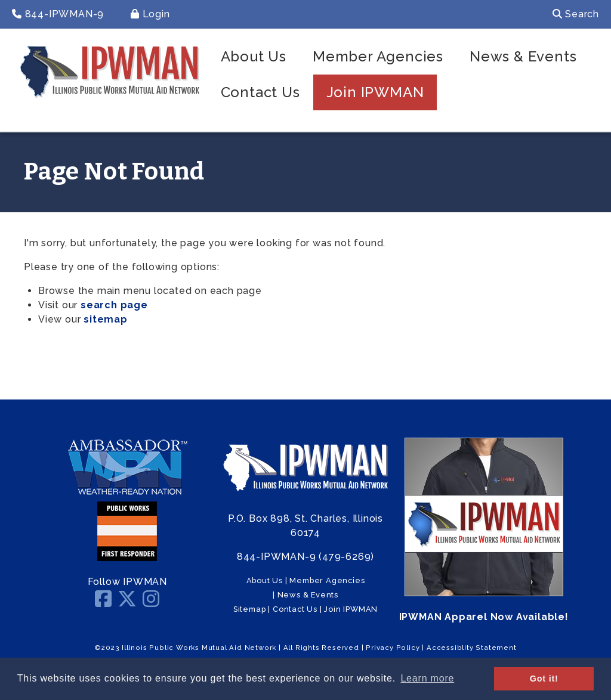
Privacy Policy (393, 648)
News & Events (523, 56)
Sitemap (250, 609)
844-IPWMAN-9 (58, 14)
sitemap (106, 319)
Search (576, 14)
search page (114, 305)
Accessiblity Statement (472, 648)
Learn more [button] (427, 678)
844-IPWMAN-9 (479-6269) (305, 557)
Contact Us (260, 92)
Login (150, 14)
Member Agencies (378, 56)
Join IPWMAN (375, 92)
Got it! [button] (544, 679)
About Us (254, 56)
